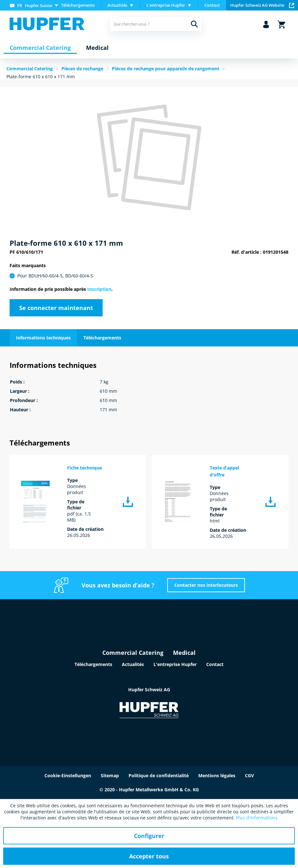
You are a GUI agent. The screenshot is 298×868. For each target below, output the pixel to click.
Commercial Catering (133, 653)
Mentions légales (217, 775)
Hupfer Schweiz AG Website (262, 5)
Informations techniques (43, 338)
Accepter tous (149, 856)
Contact (212, 5)
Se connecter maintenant (56, 308)
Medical (184, 653)
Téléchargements (78, 5)
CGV (249, 775)
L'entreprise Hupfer (175, 664)
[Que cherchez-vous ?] (156, 24)
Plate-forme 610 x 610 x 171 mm (41, 77)
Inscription (99, 289)
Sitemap (110, 775)
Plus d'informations (257, 818)
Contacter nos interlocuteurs (206, 585)
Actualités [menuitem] (117, 5)
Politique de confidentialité (159, 775)
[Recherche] (194, 24)
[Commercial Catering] (40, 48)
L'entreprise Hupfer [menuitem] (166, 5)
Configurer (149, 836)
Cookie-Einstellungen (68, 775)
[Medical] (97, 48)
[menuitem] (35, 5)
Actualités (133, 664)
